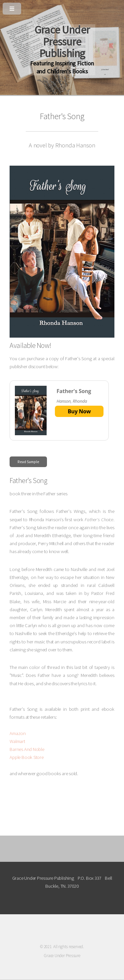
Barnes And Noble (27, 749)
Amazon (18, 733)
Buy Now (79, 411)
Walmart (17, 741)
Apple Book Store (26, 757)
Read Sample (28, 462)
